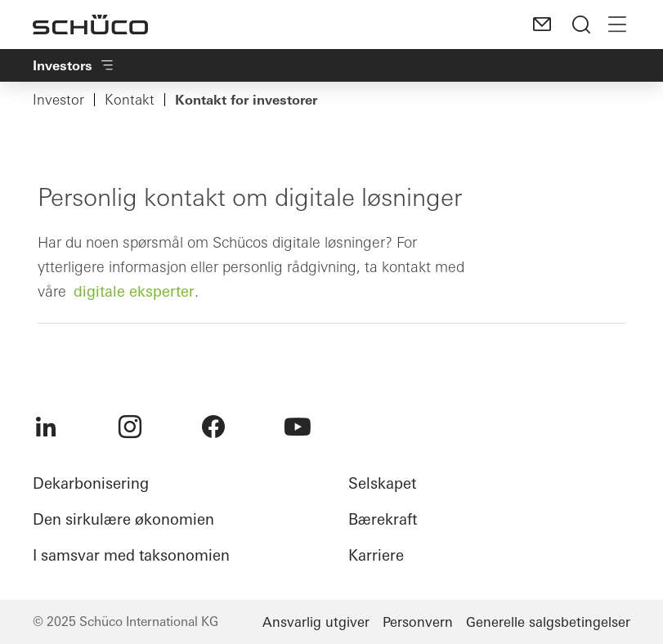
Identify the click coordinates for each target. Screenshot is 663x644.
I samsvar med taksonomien (131, 555)
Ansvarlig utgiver (316, 622)
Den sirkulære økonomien (123, 519)
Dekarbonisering (91, 483)
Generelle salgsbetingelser (548, 622)
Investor (58, 100)
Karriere (376, 555)
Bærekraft (383, 519)
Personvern (418, 622)
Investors (74, 65)
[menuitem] (46, 427)
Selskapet (382, 483)
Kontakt (130, 100)
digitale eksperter (134, 291)
